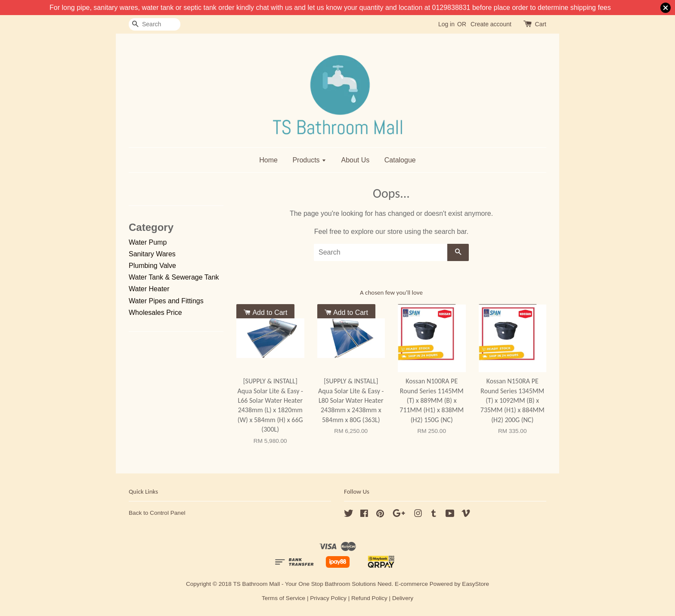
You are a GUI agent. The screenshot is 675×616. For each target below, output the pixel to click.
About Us (355, 160)
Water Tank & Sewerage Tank (174, 277)
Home (268, 160)
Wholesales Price (155, 313)
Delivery (403, 598)
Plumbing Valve (152, 266)
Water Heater (149, 289)
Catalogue (400, 160)
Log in (446, 24)
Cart (541, 24)
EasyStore (475, 584)
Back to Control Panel (157, 513)
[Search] (155, 24)
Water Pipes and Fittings (166, 301)
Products (309, 160)
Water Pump (148, 242)
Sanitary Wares (152, 254)
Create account (491, 24)
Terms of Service (283, 598)
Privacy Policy (328, 598)
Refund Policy (369, 598)
